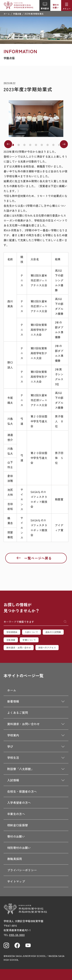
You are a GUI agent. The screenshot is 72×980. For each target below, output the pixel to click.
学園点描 (17, 14)
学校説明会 (12, 632)
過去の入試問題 (53, 632)
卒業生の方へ (16, 814)
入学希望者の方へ (19, 802)
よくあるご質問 (18, 713)
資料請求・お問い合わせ (19, 647)
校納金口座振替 (18, 825)
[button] (13, 145)
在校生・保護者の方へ (22, 791)
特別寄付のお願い (19, 848)
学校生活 (13, 758)
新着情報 (13, 701)
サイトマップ (16, 881)
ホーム (7, 14)
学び (10, 746)
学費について (29, 640)
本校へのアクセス (47, 647)
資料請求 (45, 6)
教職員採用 (15, 859)
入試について (31, 632)
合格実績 (11, 640)
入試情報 (13, 780)
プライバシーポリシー (22, 870)
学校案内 (13, 735)
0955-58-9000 (17, 935)
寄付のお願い (56, 6)
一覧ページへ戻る (38, 558)
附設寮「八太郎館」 (21, 769)
